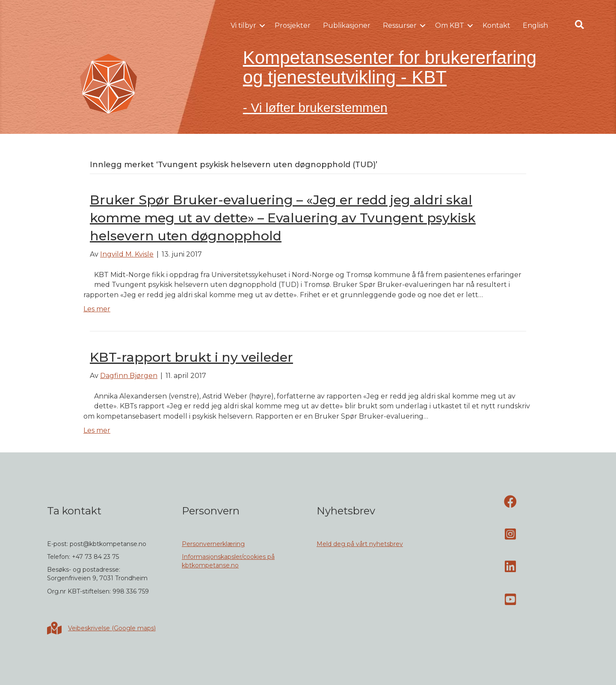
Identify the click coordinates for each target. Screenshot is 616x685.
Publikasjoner (347, 25)
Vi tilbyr (243, 25)
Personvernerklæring (213, 544)
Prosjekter (293, 25)
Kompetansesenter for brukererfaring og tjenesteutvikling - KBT (390, 67)
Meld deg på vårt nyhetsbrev (360, 544)
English (535, 25)
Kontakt (496, 25)
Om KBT (450, 25)
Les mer (97, 309)
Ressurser (400, 25)
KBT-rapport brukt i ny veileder (191, 357)
